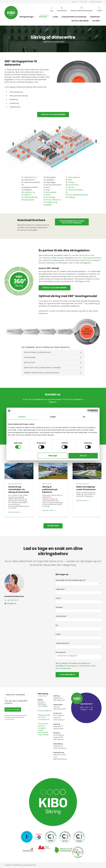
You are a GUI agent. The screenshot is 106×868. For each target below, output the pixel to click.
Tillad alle (83, 456)
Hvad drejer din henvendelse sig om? (71, 580)
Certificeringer (43, 724)
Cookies (41, 730)
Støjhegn (72, 197)
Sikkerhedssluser (31, 197)
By (57, 625)
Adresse (60, 607)
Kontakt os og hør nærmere (53, 114)
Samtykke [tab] (22, 417)
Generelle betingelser (42, 727)
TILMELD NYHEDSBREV (13, 710)
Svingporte (50, 202)
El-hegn (71, 182)
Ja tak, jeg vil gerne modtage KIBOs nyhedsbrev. (16, 702)
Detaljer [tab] (53, 417)
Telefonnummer (63, 643)
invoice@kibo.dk (43, 719)
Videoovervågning (75, 190)
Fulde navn (61, 589)
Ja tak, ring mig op (67, 675)
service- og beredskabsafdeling (88, 258)
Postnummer (62, 616)
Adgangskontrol (30, 177)
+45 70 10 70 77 (13, 600)
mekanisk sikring (78, 255)
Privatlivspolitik (43, 732)
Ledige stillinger (43, 735)
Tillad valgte (53, 456)
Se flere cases (53, 526)
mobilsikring (54, 258)
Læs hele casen (14, 512)
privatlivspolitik (9, 719)
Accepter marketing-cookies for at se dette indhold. (72, 222)
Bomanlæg (51, 197)
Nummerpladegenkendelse (77, 195)
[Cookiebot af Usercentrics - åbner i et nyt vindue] (89, 411)
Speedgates (29, 200)
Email (58, 634)
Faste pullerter (74, 177)
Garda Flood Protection (72, 186)
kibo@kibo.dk (12, 603)
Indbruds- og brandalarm (28, 193)
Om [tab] (84, 417)
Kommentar (61, 652)
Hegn (48, 190)
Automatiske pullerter (50, 193)
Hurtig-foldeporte (53, 200)
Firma (59, 598)
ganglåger (48, 205)
